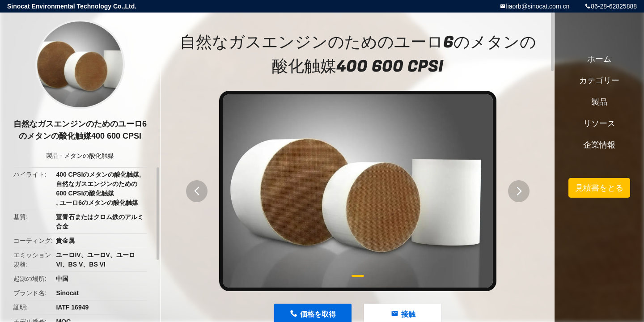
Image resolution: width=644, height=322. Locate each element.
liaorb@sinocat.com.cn (538, 6)
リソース (599, 123)
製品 (52, 156)
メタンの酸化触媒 (89, 156)
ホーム (599, 59)
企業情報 (599, 145)
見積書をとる (599, 188)
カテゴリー (599, 80)
